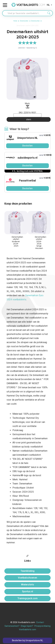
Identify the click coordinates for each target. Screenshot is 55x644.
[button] (5, 5)
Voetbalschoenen (27, 578)
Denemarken (24, 21)
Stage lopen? (27, 626)
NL (49, 5)
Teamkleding (27, 571)
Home (15, 21)
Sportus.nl (28, 591)
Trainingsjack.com (28, 598)
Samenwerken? (12, 626)
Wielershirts (27, 585)
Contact (40, 622)
